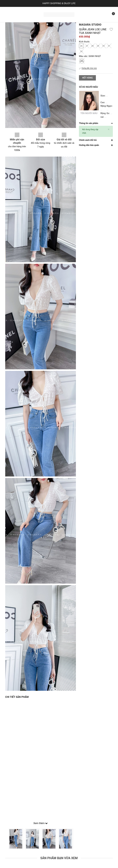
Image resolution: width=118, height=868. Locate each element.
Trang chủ (14, 11)
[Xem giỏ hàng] (111, 15)
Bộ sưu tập (16, 18)
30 (103, 46)
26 (81, 46)
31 (109, 46)
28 (92, 46)
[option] (16, 839)
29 (98, 46)
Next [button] (76, 839)
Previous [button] (5, 839)
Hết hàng (87, 78)
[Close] (109, 129)
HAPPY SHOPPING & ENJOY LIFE (59, 3)
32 (81, 51)
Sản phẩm (31, 11)
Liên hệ (32, 18)
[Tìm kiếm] (104, 15)
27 (87, 46)
